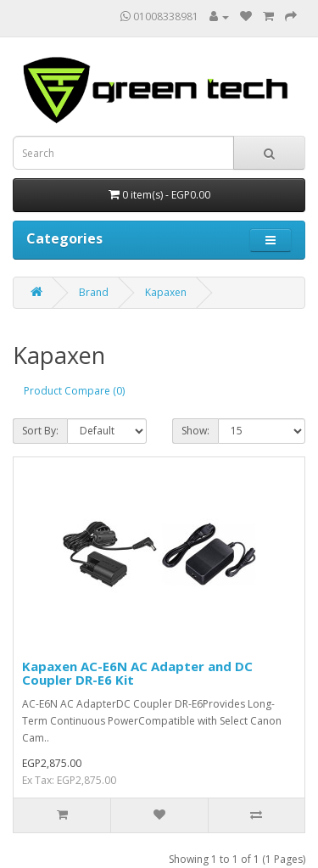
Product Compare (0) (74, 391)
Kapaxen (166, 292)
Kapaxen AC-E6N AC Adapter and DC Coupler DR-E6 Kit (137, 673)
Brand (94, 292)
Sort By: (40, 431)
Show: (195, 431)
